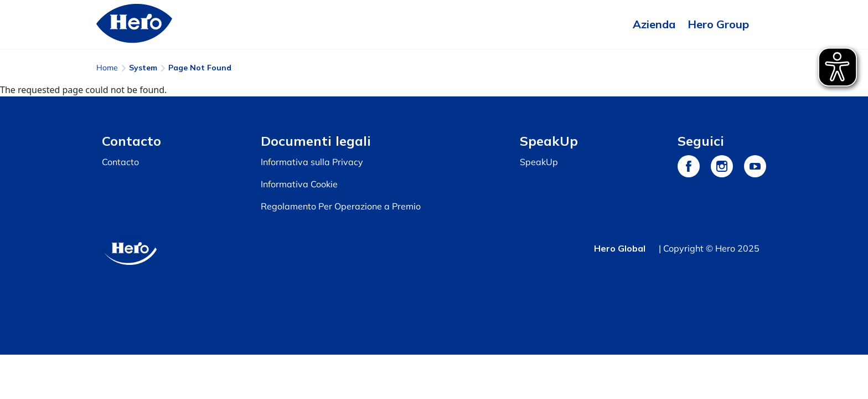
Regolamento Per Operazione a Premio (341, 206)
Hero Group (718, 24)
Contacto (120, 162)
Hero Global (620, 248)
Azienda (654, 24)
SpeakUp (539, 162)
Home (107, 68)
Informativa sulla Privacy (312, 162)
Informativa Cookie (299, 184)
